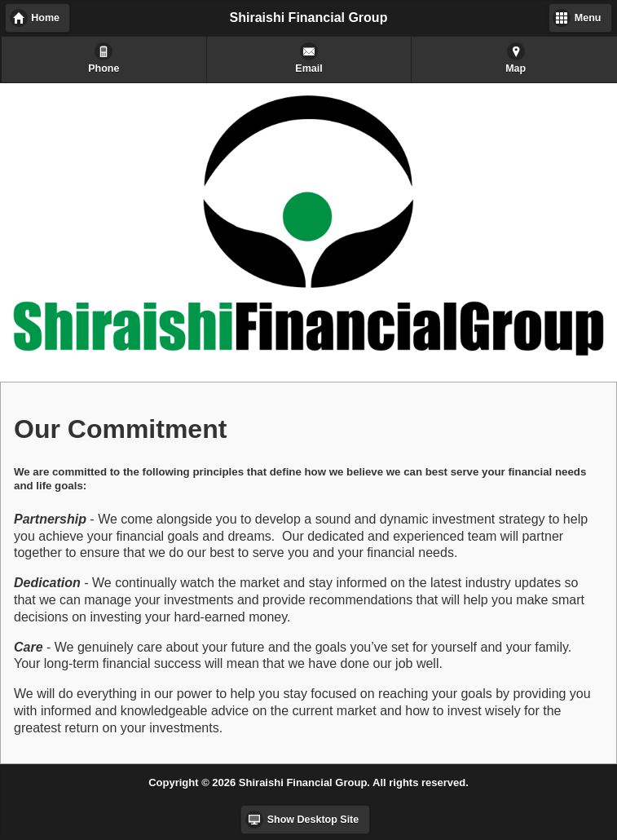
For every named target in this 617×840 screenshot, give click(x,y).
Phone (104, 69)
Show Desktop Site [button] (313, 820)
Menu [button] (588, 18)
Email (308, 69)
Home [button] (45, 18)
